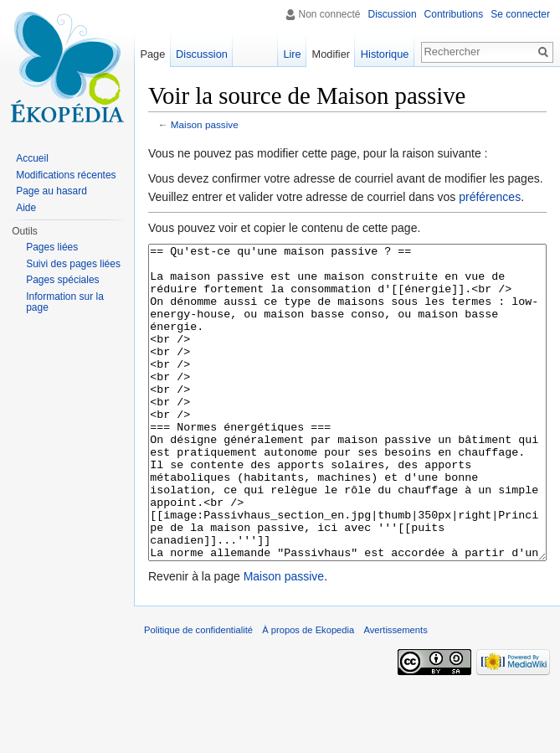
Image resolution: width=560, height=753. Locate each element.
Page (152, 54)
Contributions (454, 14)
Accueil (32, 158)
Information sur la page (65, 302)
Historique (385, 54)
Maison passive (205, 124)
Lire (292, 54)
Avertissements (395, 693)
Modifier (331, 54)
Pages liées (52, 247)
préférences (490, 197)
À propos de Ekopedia (308, 693)
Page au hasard (51, 191)
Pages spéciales (62, 280)
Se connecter (520, 14)
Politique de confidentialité (198, 693)
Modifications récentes (66, 175)
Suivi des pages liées (73, 264)
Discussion (393, 14)
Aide (26, 208)
